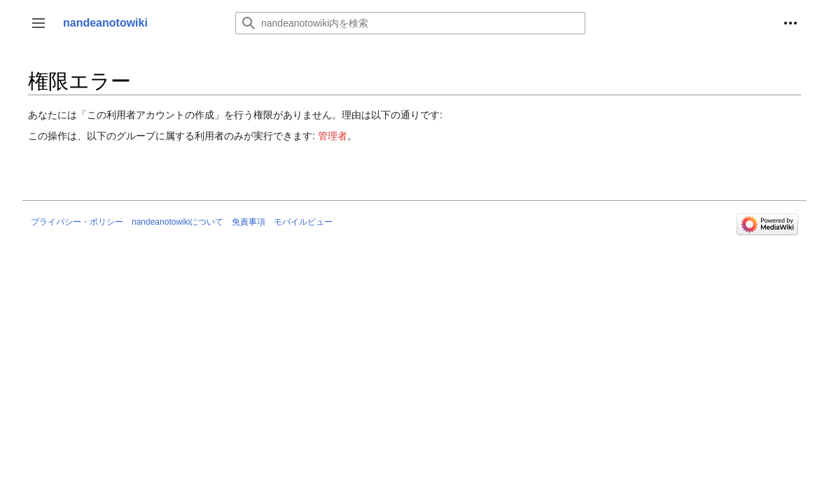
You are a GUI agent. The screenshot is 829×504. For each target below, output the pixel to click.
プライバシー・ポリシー (77, 222)
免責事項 (249, 222)
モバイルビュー (303, 222)
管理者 (333, 136)
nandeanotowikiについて (177, 222)
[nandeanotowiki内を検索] (410, 23)
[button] (39, 23)
